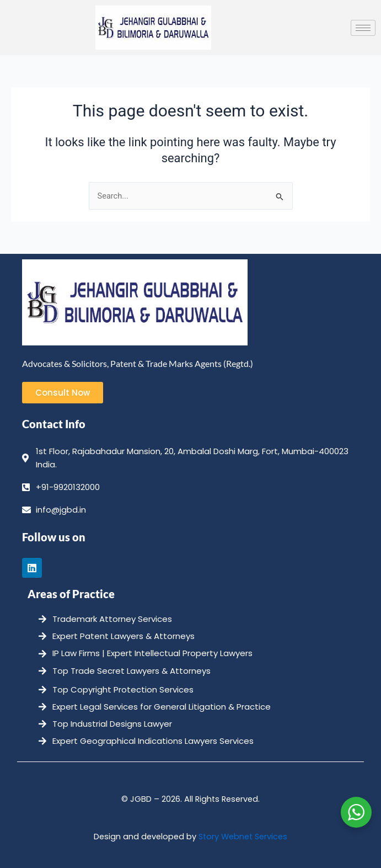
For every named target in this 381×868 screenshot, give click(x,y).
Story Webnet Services (243, 837)
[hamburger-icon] (363, 28)
